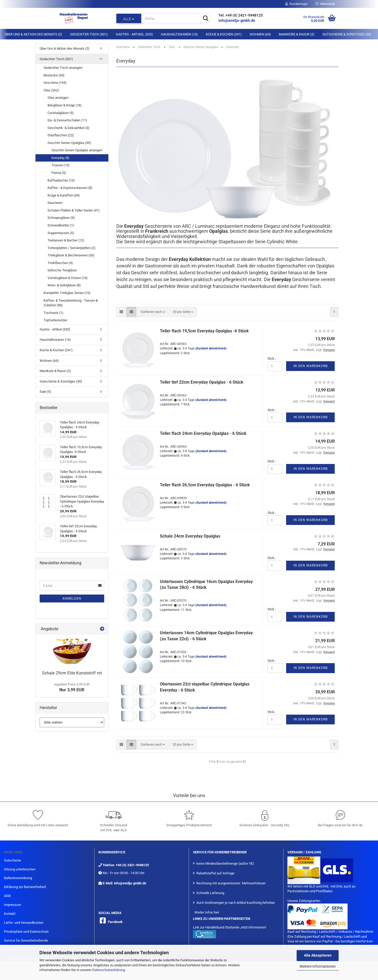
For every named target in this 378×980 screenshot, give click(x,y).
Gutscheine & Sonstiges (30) (347, 34)
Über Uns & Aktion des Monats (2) (33, 34)
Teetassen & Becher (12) (66, 240)
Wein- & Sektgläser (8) (64, 285)
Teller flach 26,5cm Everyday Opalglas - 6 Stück (205, 485)
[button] (121, 312)
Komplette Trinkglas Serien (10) (67, 293)
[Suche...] (129, 18)
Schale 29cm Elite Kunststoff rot (72, 673)
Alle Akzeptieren (318, 955)
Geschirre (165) (55, 83)
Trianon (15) (61, 165)
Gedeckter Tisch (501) (89, 34)
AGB (7, 896)
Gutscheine (12, 860)
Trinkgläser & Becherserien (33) (71, 255)
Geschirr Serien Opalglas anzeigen (77, 150)
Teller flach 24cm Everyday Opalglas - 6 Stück (203, 433)
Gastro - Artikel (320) (134, 34)
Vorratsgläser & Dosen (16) (68, 278)
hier (216, 912)
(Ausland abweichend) (211, 348)
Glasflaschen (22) (61, 135)
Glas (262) (51, 90)
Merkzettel (325, 4)
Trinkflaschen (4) (60, 263)
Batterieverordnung (18, 878)
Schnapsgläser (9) (61, 218)
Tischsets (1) (54, 313)
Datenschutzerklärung (109, 970)
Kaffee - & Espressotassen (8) (70, 188)
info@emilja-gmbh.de (237, 20)
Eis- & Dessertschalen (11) (67, 120)
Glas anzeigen (58, 98)
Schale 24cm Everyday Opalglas (190, 536)
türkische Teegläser (62, 270)
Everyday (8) (61, 158)
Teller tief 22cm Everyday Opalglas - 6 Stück (202, 382)
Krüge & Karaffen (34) (64, 195)
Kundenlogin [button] (296, 4)
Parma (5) (59, 173)
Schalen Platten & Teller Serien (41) (74, 210)
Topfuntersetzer (55, 320)
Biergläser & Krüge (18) (65, 105)
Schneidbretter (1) (61, 225)
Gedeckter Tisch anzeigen (63, 68)
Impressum (12, 905)
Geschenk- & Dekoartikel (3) (69, 128)
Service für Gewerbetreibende (26, 940)
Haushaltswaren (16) (179, 34)
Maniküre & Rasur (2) (297, 34)
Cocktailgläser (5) (61, 113)
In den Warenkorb (311, 366)
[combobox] (153, 312)
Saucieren (55, 203)
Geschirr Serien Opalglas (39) (69, 143)
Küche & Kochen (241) (224, 34)
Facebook (115, 922)
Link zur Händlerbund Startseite (216, 927)
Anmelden (72, 599)
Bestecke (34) (54, 75)
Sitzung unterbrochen (20, 869)
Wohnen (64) (260, 34)
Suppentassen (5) (61, 233)
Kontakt (10, 914)
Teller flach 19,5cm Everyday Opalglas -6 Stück (204, 331)
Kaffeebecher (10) (61, 180)
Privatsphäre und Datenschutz (26, 932)
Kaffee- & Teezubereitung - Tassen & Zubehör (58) (71, 303)
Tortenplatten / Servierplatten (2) (72, 248)
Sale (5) (45, 392)
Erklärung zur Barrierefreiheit (25, 887)
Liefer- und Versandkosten (24, 923)
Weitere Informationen (318, 966)
